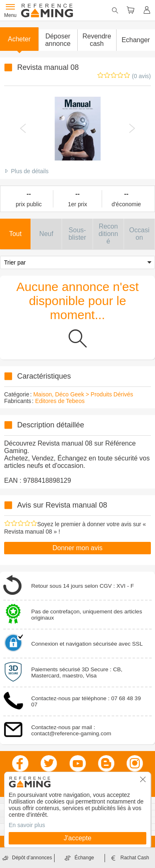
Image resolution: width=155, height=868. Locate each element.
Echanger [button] (136, 40)
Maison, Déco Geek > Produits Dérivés (83, 394)
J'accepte (77, 838)
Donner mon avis (77, 548)
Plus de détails (30, 171)
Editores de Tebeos (60, 401)
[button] (58, 40)
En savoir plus (27, 825)
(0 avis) (141, 76)
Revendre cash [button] (97, 40)
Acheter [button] (19, 39)
